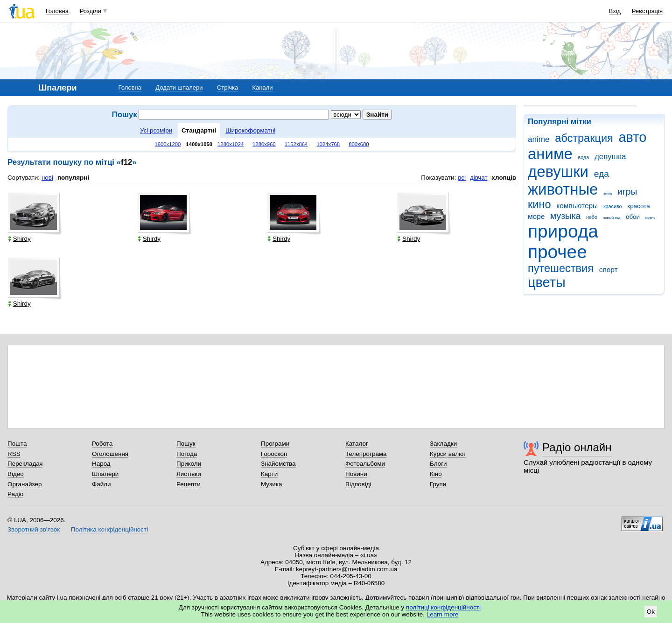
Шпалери (105, 474)
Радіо (15, 494)
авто (633, 137)
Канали (263, 87)
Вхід (615, 11)
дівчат (479, 178)
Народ (101, 464)
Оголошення (110, 454)
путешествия (561, 268)
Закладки (443, 444)
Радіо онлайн (577, 447)
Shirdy (19, 239)
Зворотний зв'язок (34, 529)
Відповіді (358, 484)
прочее (557, 252)
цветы (547, 282)
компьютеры (577, 206)
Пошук (186, 444)
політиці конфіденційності (443, 607)
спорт (609, 269)
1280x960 (264, 144)
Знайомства (278, 464)
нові (47, 178)
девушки (558, 171)
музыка (565, 216)
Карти (269, 474)
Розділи (91, 11)
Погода (187, 454)
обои (633, 217)
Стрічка (227, 87)
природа (563, 231)
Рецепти (189, 484)
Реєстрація (647, 11)
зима (608, 193)
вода (584, 157)
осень (651, 218)
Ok (651, 612)
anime (539, 139)
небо (592, 217)
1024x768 (328, 144)
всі (462, 178)
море (536, 216)
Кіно (436, 474)
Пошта (17, 444)
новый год (612, 218)
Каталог (357, 444)
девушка (610, 157)
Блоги (438, 464)
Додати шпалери (179, 87)
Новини (356, 474)
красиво (613, 206)
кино (539, 204)
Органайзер (24, 484)
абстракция (584, 138)
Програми (275, 444)
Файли (101, 484)
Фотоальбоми (365, 464)
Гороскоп (274, 454)
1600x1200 (168, 144)
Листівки (189, 474)
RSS (14, 454)
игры (627, 192)
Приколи (189, 464)
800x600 (359, 144)
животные (563, 189)
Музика (271, 484)
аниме (550, 154)
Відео (16, 474)
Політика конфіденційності (109, 529)
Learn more (443, 614)
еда (602, 174)
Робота (102, 444)
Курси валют (448, 454)
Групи (438, 484)
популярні (73, 178)
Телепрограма (366, 454)
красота (638, 206)
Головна (57, 11)
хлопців (504, 178)
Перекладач (25, 464)
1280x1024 (231, 144)
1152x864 (296, 144)
